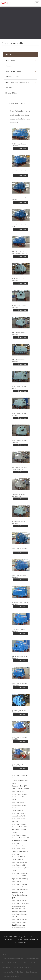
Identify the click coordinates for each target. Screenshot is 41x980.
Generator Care (16, 911)
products (8, 54)
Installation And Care (12, 77)
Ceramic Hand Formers (10, 977)
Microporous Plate (8, 972)
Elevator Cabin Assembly (21, 967)
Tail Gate (20, 972)
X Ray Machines (13, 963)
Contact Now (22, 148)
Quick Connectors (31, 972)
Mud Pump (9, 88)
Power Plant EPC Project (13, 71)
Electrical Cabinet (11, 93)
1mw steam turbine (16, 43)
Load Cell (25, 963)
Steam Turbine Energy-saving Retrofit (17, 82)
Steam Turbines (10, 61)
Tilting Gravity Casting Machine (13, 958)
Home (4, 43)
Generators (9, 66)
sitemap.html (22, 942)
